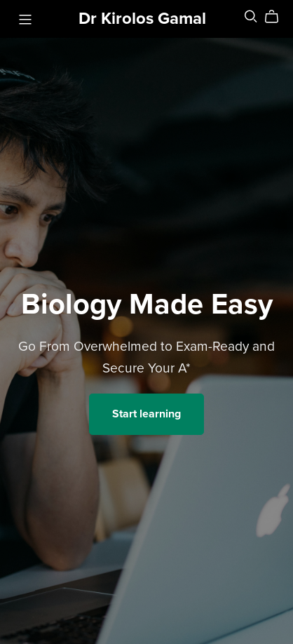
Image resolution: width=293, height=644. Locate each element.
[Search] (251, 16)
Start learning (146, 414)
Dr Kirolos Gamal (142, 19)
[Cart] (277, 17)
